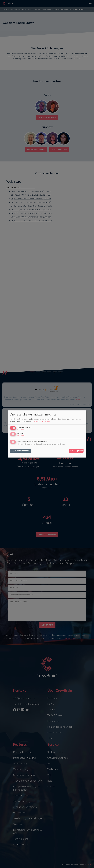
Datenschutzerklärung (41, 421)
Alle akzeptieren (76, 451)
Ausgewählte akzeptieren (20, 451)
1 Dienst (21, 430)
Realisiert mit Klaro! (77, 455)
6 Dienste (21, 436)
